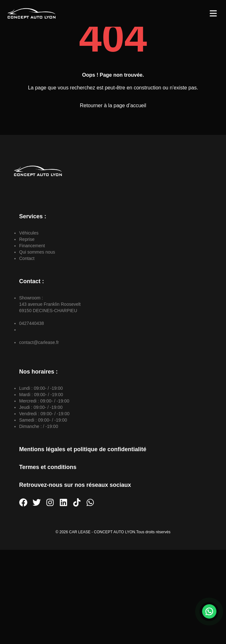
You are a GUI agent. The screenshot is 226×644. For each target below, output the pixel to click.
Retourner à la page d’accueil (113, 105)
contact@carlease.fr (39, 342)
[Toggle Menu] (213, 13)
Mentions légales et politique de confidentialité (83, 449)
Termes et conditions (48, 467)
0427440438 (32, 323)
